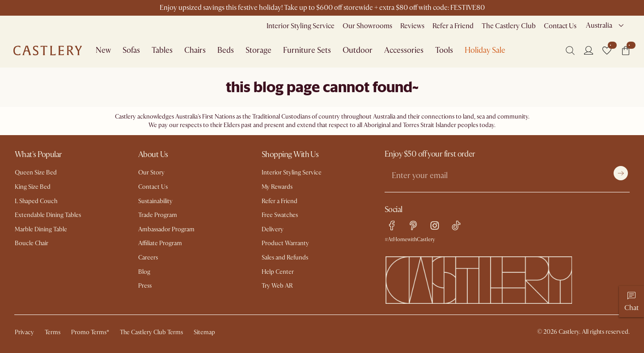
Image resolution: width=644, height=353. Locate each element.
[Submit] (621, 173)
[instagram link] (435, 225)
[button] (607, 51)
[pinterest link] (413, 225)
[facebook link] (392, 225)
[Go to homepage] (48, 51)
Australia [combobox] (599, 26)
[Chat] (631, 302)
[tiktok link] (456, 225)
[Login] (589, 50)
